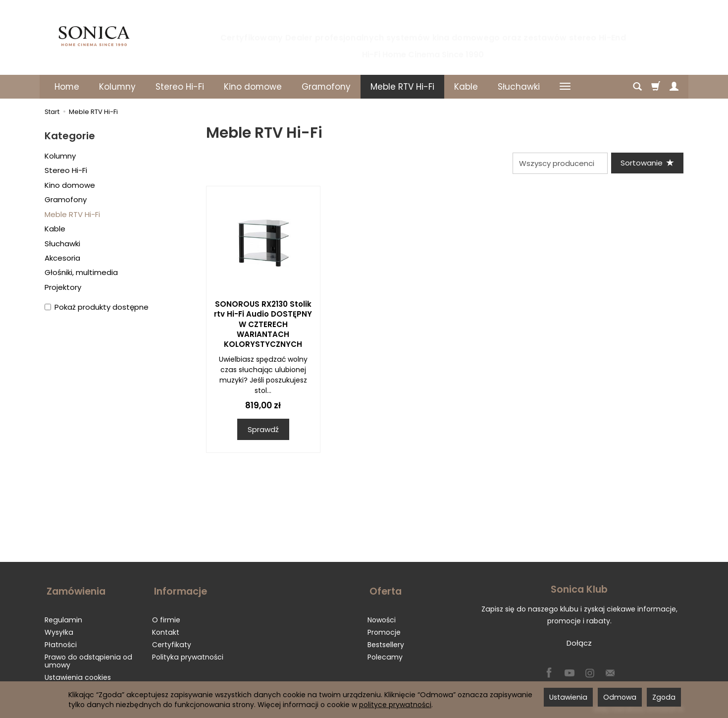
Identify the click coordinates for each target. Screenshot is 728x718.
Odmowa (620, 697)
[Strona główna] (94, 36)
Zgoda (664, 697)
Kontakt (166, 629)
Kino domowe (253, 87)
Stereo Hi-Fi (180, 87)
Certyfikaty (172, 641)
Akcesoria (62, 258)
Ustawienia (568, 697)
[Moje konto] (674, 87)
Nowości (382, 616)
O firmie (166, 616)
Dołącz (579, 644)
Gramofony (326, 87)
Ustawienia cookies (78, 674)
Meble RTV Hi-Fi (402, 87)
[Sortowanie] (646, 163)
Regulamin (63, 616)
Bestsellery (386, 641)
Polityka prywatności (188, 654)
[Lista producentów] (558, 163)
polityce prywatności (395, 705)
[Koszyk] (656, 87)
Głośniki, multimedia (81, 272)
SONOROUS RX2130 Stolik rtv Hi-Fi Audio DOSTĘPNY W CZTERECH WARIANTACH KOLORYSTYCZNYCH (263, 325)
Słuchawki (519, 87)
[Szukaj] (637, 87)
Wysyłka (59, 629)
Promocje (384, 629)
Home (67, 87)
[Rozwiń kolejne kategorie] (565, 87)
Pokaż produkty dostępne (97, 307)
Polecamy (385, 654)
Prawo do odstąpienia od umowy (88, 658)
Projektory (63, 287)
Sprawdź (263, 430)
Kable (466, 87)
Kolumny (117, 87)
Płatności (61, 641)
